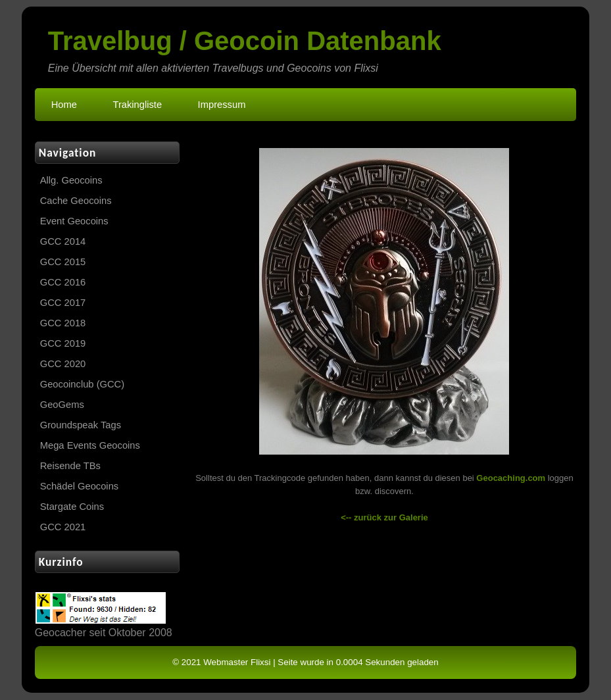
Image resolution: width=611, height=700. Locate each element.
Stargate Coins (72, 507)
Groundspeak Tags (81, 425)
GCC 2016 (63, 282)
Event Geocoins (74, 221)
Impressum (222, 105)
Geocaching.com (511, 478)
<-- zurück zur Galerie (384, 517)
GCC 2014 (63, 241)
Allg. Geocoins (71, 180)
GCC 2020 (63, 364)
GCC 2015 (63, 262)
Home (64, 105)
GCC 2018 (63, 323)
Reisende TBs (70, 466)
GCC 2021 (63, 527)
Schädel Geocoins (79, 486)
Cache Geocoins (76, 201)
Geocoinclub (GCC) (82, 384)
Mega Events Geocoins (90, 445)
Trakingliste (137, 105)
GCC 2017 (63, 303)
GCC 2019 (63, 343)
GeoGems (62, 405)
